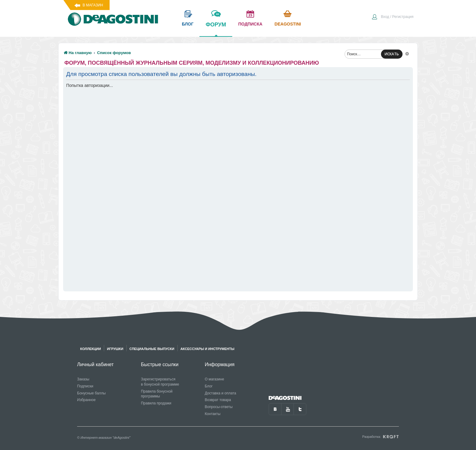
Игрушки (115, 349)
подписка (250, 24)
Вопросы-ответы (219, 407)
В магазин (93, 5)
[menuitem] (393, 17)
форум (216, 29)
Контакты (212, 414)
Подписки (85, 386)
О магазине (214, 379)
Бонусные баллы (91, 393)
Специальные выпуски (152, 349)
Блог (209, 386)
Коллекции (90, 349)
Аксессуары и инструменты (207, 349)
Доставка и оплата (220, 393)
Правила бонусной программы (157, 394)
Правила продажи (156, 403)
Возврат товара (218, 400)
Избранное (86, 400)
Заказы (83, 379)
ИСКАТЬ (392, 54)
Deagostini (288, 24)
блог (188, 24)
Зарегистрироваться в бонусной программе (160, 382)
